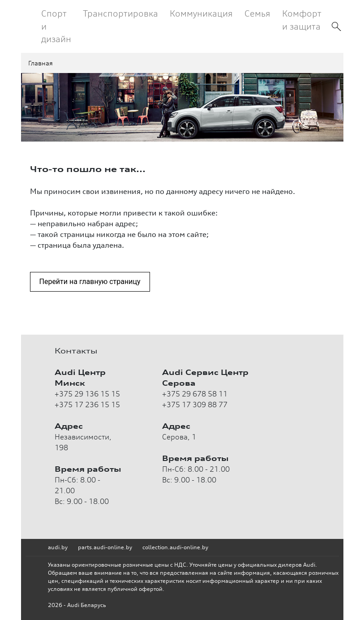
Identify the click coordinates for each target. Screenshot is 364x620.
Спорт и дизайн (56, 26)
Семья (257, 13)
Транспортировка (120, 13)
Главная (41, 63)
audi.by (58, 547)
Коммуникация (201, 13)
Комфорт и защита (302, 20)
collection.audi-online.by (175, 547)
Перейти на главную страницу (90, 282)
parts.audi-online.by (105, 547)
